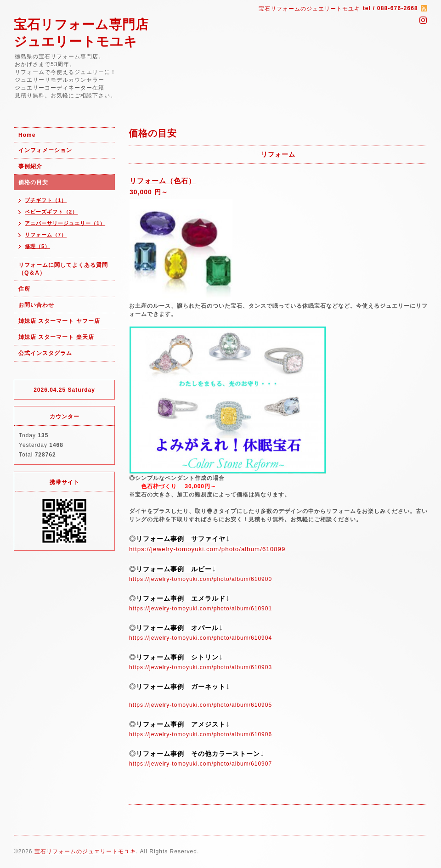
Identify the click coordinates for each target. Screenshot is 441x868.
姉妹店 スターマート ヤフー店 (59, 321)
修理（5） (37, 246)
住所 (24, 289)
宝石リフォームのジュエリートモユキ (85, 851)
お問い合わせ (36, 305)
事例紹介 (30, 166)
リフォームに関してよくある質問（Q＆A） (63, 269)
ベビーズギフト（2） (51, 212)
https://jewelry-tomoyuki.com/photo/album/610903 (201, 667)
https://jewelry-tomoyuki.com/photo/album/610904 (201, 638)
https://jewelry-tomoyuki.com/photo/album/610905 (201, 705)
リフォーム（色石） (163, 181)
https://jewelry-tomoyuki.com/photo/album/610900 (201, 579)
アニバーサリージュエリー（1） (65, 223)
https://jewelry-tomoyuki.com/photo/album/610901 (201, 609)
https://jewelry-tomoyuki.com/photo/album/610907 (201, 764)
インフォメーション (45, 150)
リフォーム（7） (46, 235)
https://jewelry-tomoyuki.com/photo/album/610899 (207, 549)
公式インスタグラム (45, 353)
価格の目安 (33, 182)
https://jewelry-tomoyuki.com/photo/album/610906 (201, 734)
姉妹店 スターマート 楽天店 (56, 337)
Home (27, 135)
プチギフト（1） (46, 200)
